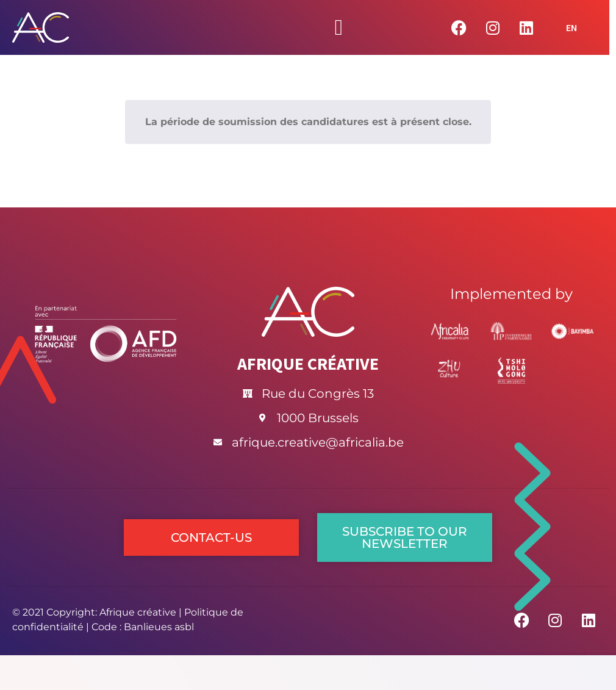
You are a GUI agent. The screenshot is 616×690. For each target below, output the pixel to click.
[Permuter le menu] (339, 27)
